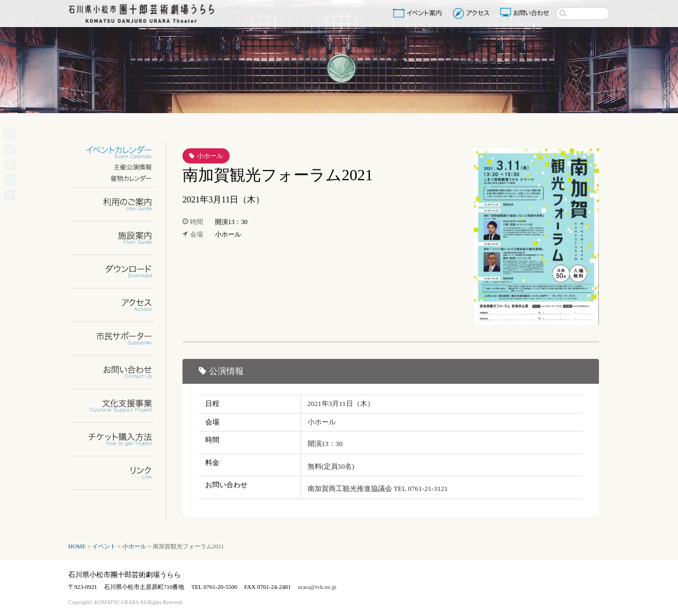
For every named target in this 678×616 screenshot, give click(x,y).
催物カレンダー (118, 178)
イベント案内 (419, 13)
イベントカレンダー (118, 152)
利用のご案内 (118, 204)
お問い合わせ (526, 13)
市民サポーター (118, 339)
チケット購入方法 (118, 439)
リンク (118, 473)
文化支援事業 (118, 406)
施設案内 (118, 238)
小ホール (210, 156)
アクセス (472, 13)
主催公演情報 (118, 167)
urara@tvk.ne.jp (317, 587)
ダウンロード (118, 271)
